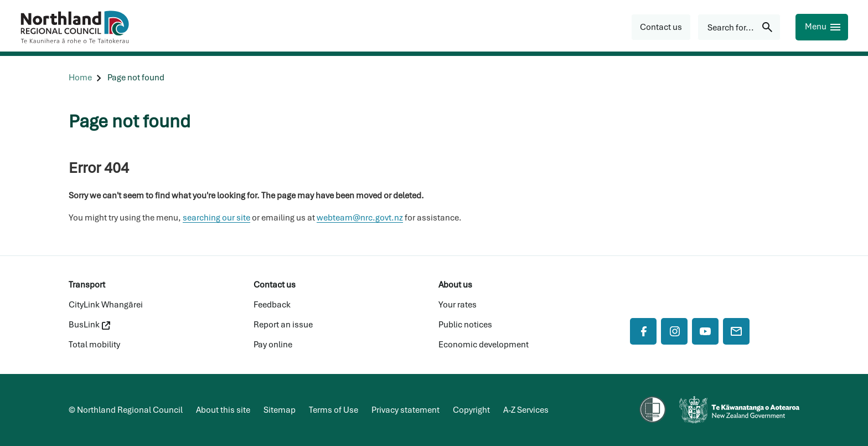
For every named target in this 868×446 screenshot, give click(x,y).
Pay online (273, 345)
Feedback (272, 305)
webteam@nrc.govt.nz (360, 218)
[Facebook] (643, 331)
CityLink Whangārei (106, 305)
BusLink (89, 325)
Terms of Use (334, 410)
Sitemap (280, 410)
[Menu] (822, 27)
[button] (661, 27)
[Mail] (736, 331)
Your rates (458, 305)
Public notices (465, 325)
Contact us (275, 285)
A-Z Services (526, 410)
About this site (223, 410)
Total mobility (94, 345)
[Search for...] (739, 27)
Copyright (471, 410)
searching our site (216, 218)
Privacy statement (405, 410)
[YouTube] (705, 331)
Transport (87, 285)
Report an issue (283, 325)
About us (455, 285)
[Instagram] (674, 331)
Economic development (484, 345)
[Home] (80, 78)
